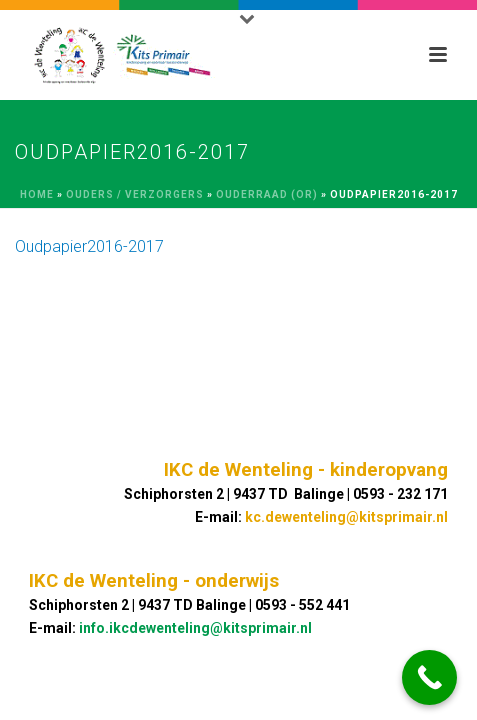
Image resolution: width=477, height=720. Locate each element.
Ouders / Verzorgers (135, 194)
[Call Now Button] (429, 677)
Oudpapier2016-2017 (89, 246)
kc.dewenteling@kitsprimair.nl (346, 517)
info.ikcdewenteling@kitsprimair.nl (195, 628)
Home (37, 194)
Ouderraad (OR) (267, 194)
